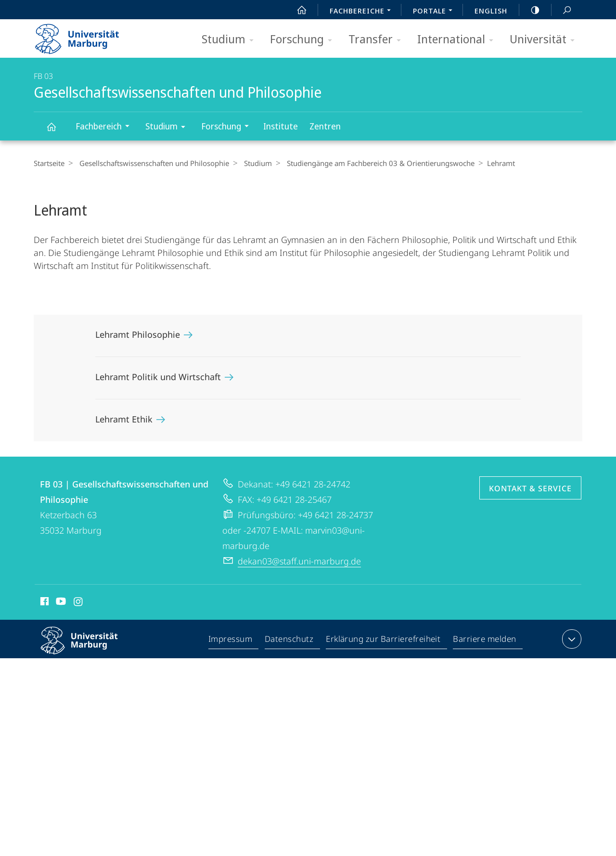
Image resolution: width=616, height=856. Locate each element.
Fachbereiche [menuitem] (363, 12)
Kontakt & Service (530, 488)
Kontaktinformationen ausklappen (571, 639)
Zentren (325, 126)
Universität (545, 40)
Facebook (44, 603)
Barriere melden (485, 641)
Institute (281, 126)
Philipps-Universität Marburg (88, 648)
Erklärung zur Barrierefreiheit (384, 641)
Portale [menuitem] (435, 12)
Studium (231, 40)
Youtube (60, 603)
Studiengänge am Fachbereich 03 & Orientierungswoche (373, 163)
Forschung (304, 40)
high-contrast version (530, 10)
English (491, 11)
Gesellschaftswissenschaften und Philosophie (57, 131)
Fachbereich (106, 127)
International (458, 40)
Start (296, 10)
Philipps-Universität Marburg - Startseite (85, 36)
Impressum (231, 641)
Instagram (79, 603)
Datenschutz (289, 641)
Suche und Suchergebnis (562, 10)
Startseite (49, 163)
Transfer (378, 40)
